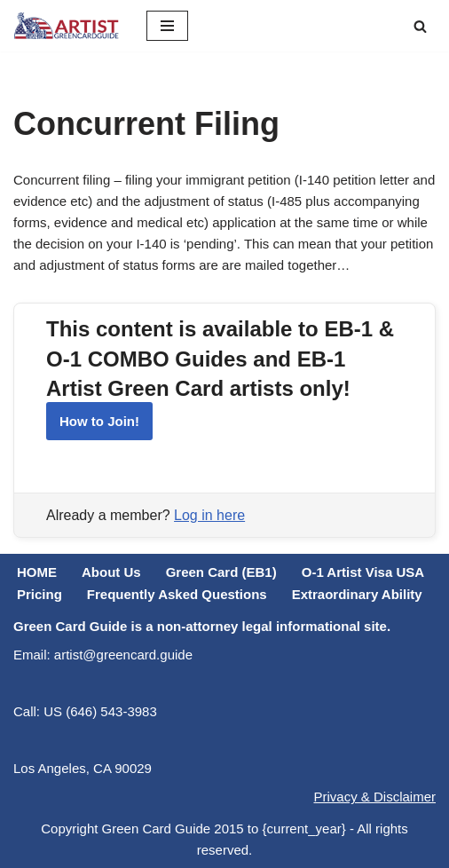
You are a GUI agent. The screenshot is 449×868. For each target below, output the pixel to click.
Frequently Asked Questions (177, 594)
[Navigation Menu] (167, 26)
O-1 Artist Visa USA (363, 572)
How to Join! (99, 421)
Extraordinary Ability (357, 594)
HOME (37, 572)
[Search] (420, 26)
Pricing (39, 594)
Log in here (209, 515)
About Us (111, 572)
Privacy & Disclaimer (374, 797)
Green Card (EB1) (221, 572)
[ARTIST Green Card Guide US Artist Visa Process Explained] (67, 26)
